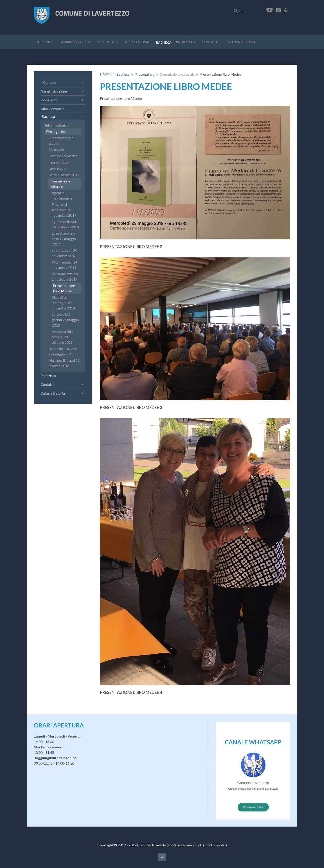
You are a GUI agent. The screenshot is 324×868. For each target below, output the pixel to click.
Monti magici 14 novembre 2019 (64, 265)
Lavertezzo (57, 168)
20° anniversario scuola (61, 140)
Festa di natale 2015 (64, 175)
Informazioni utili (58, 125)
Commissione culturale (60, 184)
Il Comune (46, 42)
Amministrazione (76, 42)
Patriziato (186, 42)
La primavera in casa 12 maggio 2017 (64, 239)
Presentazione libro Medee (64, 288)
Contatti (210, 42)
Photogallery (145, 74)
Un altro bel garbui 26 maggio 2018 (65, 320)
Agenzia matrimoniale (62, 195)
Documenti (108, 42)
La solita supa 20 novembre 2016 (64, 253)
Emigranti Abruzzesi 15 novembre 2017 (64, 210)
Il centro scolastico (63, 156)
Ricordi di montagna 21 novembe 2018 (63, 303)
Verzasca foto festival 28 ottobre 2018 (63, 337)
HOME (106, 74)
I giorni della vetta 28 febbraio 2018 (66, 224)
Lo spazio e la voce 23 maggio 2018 (63, 351)
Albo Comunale (138, 42)
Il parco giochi (59, 162)
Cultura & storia (241, 42)
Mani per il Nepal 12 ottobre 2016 (64, 363)
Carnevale (56, 149)
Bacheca (164, 42)
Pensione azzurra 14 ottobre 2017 (65, 276)
